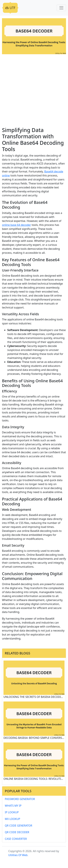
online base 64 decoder (17, 225)
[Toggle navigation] (61, 8)
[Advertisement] (34, 91)
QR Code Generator (18, 826)
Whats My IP (13, 806)
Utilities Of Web (18, 855)
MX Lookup (12, 819)
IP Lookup (12, 812)
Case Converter (16, 839)
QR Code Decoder (17, 832)
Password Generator (20, 799)
